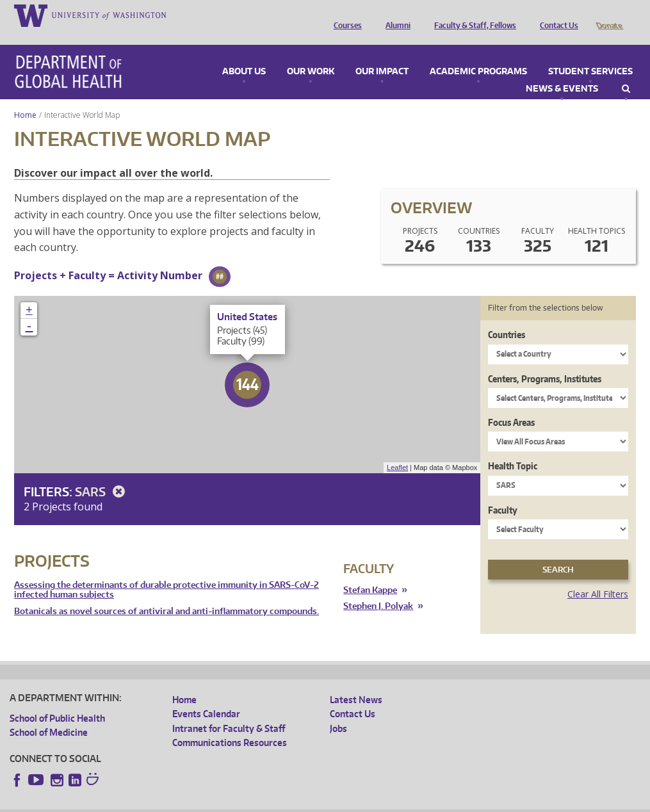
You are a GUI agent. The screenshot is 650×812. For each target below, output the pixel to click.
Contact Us (556, 15)
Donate (609, 15)
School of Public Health (57, 700)
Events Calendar (206, 696)
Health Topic (513, 448)
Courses (345, 15)
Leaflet (397, 450)
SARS (102, 474)
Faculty (503, 492)
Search (626, 71)
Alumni (395, 15)
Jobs (338, 710)
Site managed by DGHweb (307, 802)
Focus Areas (511, 404)
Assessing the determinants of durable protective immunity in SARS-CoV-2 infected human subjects (167, 572)
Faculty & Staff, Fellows (472, 15)
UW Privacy (179, 802)
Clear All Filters (598, 576)
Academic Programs (478, 54)
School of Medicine (49, 714)
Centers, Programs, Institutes (545, 361)
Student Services (590, 54)
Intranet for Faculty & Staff (229, 710)
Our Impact (382, 54)
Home (25, 97)
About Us (244, 54)
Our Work (311, 54)
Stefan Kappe (370, 572)
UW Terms (231, 802)
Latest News (356, 682)
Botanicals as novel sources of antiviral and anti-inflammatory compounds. (167, 593)
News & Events (562, 71)
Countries (507, 317)
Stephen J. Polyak (378, 588)
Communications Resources (230, 725)
